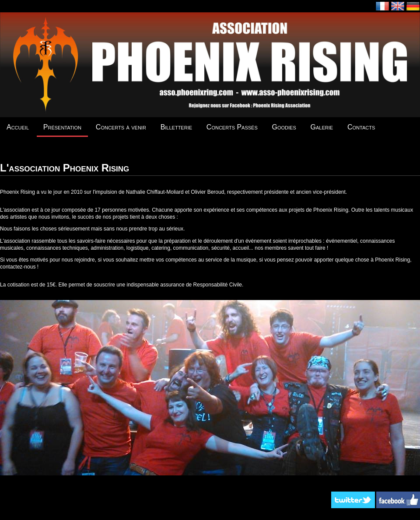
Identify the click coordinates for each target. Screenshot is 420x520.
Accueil (18, 127)
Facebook (398, 500)
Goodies (284, 127)
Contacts (361, 127)
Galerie (322, 127)
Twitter (353, 500)
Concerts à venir (121, 127)
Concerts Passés (232, 127)
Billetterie (176, 127)
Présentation (62, 127)
